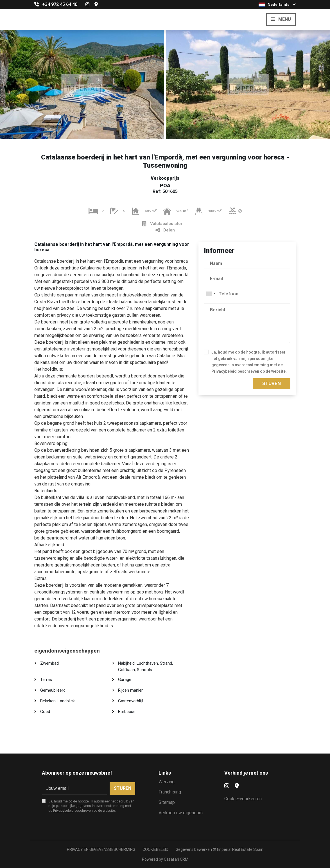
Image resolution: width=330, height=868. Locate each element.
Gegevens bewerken (194, 849)
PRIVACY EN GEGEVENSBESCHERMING (101, 849)
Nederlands (277, 5)
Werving (167, 782)
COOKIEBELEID (155, 849)
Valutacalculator (162, 224)
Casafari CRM (176, 859)
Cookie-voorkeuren (243, 799)
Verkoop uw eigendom (181, 813)
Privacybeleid (224, 371)
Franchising (170, 792)
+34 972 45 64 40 (60, 4)
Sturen (272, 383)
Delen (165, 230)
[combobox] (247, 294)
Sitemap (167, 802)
